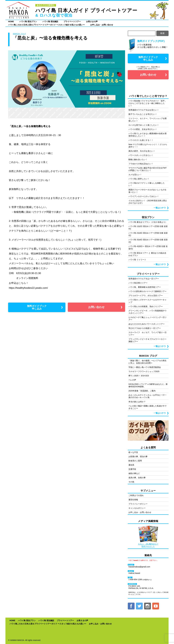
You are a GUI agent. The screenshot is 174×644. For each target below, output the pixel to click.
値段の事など (134, 473)
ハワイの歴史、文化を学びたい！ (143, 129)
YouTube (156, 606)
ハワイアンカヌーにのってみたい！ (144, 196)
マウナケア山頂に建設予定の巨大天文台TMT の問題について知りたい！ (148, 169)
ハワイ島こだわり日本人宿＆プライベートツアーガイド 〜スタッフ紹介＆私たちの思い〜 (46, 25)
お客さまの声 (92, 21)
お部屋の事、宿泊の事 (138, 457)
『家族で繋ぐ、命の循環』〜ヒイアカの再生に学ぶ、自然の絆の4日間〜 (147, 362)
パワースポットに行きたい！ (141, 155)
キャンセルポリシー (137, 508)
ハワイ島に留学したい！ (139, 179)
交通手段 (132, 469)
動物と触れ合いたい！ (138, 159)
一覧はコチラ (160, 208)
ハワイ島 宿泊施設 (50, 21)
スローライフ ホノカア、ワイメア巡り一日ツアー (147, 334)
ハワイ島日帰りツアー (138, 283)
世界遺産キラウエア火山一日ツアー (144, 279)
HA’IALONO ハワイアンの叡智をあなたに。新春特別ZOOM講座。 (148, 385)
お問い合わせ (96, 307)
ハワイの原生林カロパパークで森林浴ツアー (147, 291)
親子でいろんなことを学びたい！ (143, 114)
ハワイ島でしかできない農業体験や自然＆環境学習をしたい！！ (147, 135)
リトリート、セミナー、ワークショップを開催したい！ (147, 120)
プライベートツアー (72, 21)
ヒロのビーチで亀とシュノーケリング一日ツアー (147, 319)
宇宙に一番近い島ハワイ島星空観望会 (145, 367)
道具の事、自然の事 (137, 478)
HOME (11, 21)
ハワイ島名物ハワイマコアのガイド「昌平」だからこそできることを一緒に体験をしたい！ (147, 103)
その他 (131, 482)
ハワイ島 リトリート (137, 260)
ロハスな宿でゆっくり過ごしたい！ (144, 125)
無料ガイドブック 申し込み (37, 307)
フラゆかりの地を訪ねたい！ (141, 164)
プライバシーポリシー (138, 504)
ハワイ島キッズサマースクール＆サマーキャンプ (147, 301)
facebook (131, 606)
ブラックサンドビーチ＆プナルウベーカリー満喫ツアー (147, 340)
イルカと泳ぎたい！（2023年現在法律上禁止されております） (148, 202)
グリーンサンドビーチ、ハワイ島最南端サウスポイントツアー (147, 312)
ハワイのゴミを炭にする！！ (141, 140)
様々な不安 (133, 452)
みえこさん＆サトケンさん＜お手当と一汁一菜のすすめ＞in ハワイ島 (147, 396)
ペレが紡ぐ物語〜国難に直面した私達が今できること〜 (147, 407)
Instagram (147, 606)
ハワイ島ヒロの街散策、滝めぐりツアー (146, 306)
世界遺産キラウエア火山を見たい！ (144, 110)
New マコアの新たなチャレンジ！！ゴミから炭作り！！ (148, 146)
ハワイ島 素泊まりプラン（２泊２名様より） (148, 222)
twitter (139, 606)
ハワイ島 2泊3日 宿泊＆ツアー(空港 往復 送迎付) (148, 234)
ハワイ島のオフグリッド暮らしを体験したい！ (147, 184)
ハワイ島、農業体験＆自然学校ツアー (145, 287)
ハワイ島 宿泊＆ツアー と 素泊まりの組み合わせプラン (147, 254)
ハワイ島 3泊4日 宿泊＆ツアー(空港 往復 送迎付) (148, 241)
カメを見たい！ (135, 175)
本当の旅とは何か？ (137, 402)
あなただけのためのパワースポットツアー (147, 324)
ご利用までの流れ (136, 495)
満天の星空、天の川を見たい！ (142, 151)
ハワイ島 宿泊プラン (28, 21)
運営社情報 (133, 500)
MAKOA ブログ (19, 34)
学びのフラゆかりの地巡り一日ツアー (145, 328)
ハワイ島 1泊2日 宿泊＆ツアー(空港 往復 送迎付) (148, 228)
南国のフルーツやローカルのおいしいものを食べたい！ (147, 191)
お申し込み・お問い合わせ (102, 25)
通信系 (131, 465)
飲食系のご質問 (135, 461)
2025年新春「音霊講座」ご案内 (142, 391)
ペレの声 (132, 380)
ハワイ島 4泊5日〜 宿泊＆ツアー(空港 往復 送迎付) (148, 248)
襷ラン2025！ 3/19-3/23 (139, 376)
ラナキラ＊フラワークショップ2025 (144, 371)
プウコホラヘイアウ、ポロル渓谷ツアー (146, 296)
